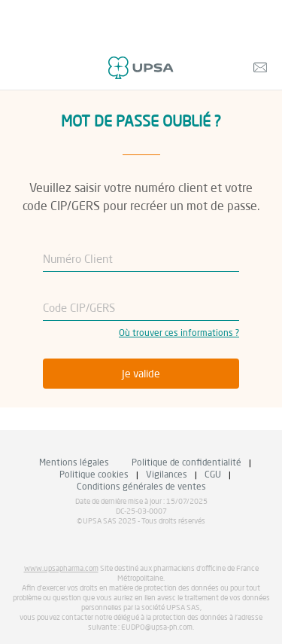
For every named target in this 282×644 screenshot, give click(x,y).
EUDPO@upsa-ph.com (157, 627)
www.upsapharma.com (61, 569)
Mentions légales (74, 463)
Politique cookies (94, 475)
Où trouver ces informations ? (179, 334)
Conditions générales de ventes (141, 487)
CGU (213, 475)
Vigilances (167, 475)
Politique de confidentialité (186, 463)
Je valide (141, 374)
